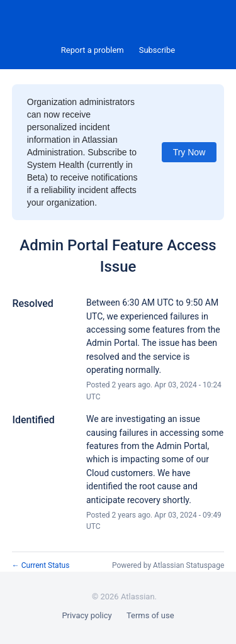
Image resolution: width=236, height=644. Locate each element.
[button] (157, 50)
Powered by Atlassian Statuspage (168, 565)
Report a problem (93, 50)
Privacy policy (87, 615)
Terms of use (150, 615)
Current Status (41, 565)
